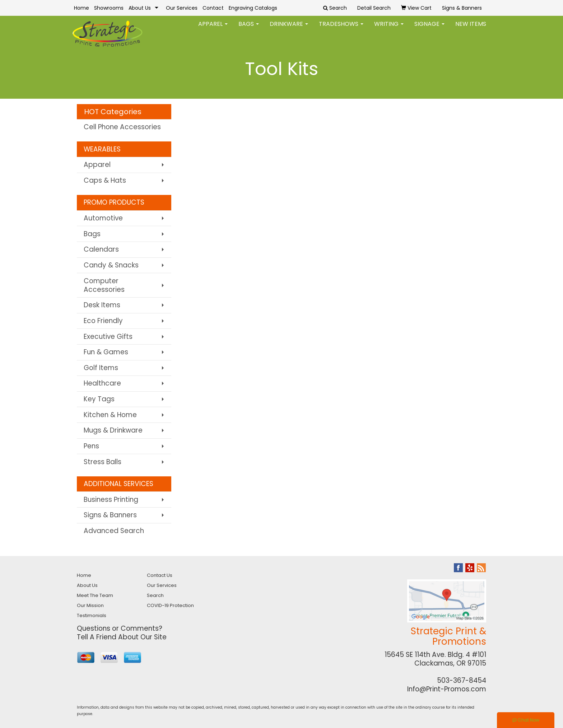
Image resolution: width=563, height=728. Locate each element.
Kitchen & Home (110, 415)
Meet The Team (95, 595)
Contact (213, 8)
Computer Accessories (104, 285)
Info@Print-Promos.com (447, 689)
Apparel (213, 29)
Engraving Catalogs (253, 8)
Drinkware (289, 29)
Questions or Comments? (120, 628)
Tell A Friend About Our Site (122, 637)
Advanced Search (114, 531)
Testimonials (92, 615)
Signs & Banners (110, 515)
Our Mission (90, 605)
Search (155, 595)
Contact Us (160, 575)
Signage (429, 29)
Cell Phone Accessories (122, 127)
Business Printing (111, 500)
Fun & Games (106, 352)
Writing (389, 29)
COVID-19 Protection (170, 605)
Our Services (182, 8)
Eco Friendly (103, 321)
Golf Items (101, 368)
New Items (471, 29)
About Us (140, 8)
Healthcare (102, 383)
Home (82, 8)
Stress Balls (103, 462)
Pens (91, 446)
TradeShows (341, 29)
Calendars (101, 249)
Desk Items (102, 305)
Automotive (103, 218)
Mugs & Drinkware (113, 430)
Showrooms (109, 8)
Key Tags (99, 399)
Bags (249, 29)
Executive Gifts (108, 337)
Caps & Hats (105, 180)
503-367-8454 (462, 680)
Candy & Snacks (111, 265)
